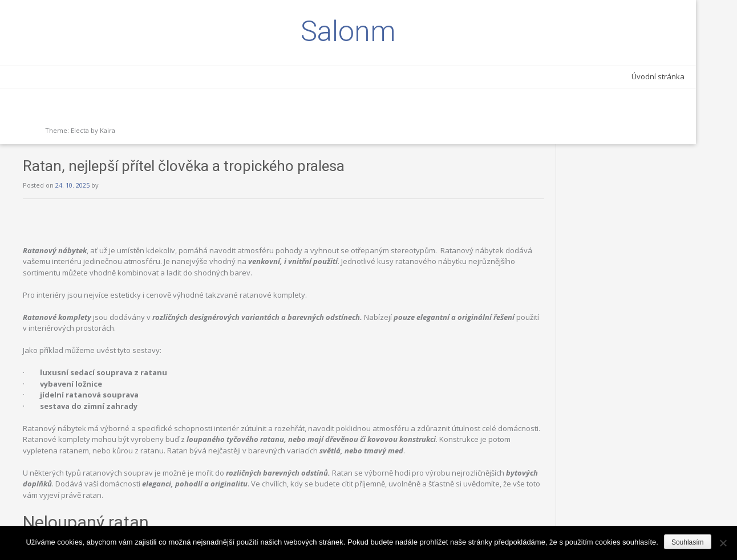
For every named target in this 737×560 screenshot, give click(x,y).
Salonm (80, 31)
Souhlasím (688, 542)
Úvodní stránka (122, 76)
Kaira (108, 130)
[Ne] (723, 543)
